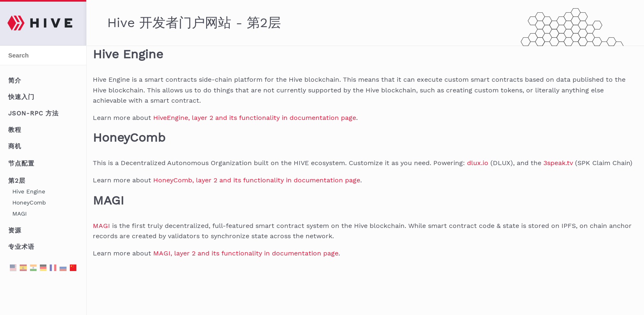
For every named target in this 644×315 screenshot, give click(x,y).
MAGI (20, 214)
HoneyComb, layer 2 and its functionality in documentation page (257, 180)
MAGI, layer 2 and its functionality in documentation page (246, 253)
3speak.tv (558, 163)
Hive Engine (29, 191)
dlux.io (478, 163)
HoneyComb (29, 202)
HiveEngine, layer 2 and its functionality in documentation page (255, 118)
